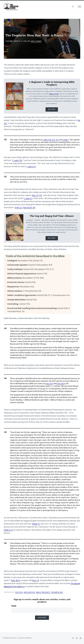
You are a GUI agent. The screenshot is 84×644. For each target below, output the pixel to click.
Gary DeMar (36, 41)
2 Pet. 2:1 (19, 208)
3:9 (41, 195)
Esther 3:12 (8, 530)
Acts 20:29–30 (29, 208)
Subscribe (42, 618)
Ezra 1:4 (36, 580)
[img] (73, 7)
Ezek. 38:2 (61, 383)
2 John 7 (67, 140)
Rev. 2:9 (36, 195)
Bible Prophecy (44, 592)
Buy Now (52, 109)
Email (14, 606)
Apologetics (30, 592)
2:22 (54, 140)
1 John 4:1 (28, 198)
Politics (19, 592)
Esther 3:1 (36, 524)
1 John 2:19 (31, 166)
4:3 (58, 140)
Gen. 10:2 (49, 383)
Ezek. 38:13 (16, 580)
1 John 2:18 (47, 140)
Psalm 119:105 (54, 94)
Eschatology (59, 592)
